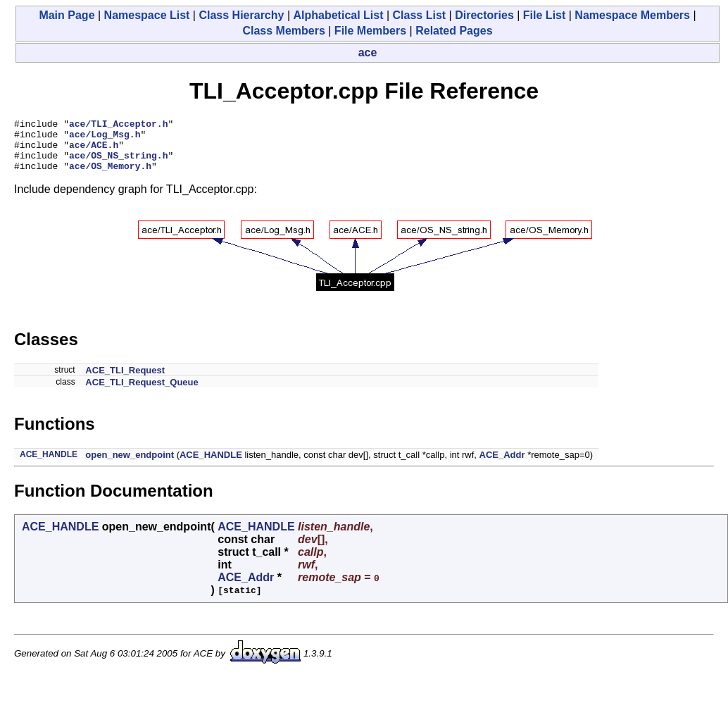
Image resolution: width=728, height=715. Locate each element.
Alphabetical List (338, 15)
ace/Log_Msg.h (105, 138)
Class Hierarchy (241, 15)
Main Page (67, 15)
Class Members (283, 31)
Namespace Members (632, 15)
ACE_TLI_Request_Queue (142, 393)
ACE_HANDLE (49, 465)
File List (544, 15)
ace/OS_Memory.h (110, 176)
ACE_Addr (502, 465)
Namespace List (147, 15)
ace (368, 52)
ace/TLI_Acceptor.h (118, 125)
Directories (484, 15)
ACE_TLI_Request (125, 381)
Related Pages (454, 31)
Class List (420, 15)
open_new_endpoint (130, 465)
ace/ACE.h (94, 151)
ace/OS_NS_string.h (118, 163)
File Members (370, 31)
